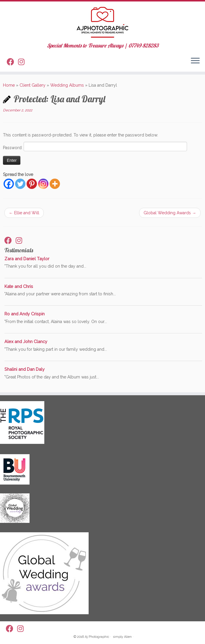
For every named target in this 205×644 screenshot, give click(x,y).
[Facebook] (9, 184)
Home (9, 85)
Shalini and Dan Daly (25, 369)
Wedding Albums (67, 85)
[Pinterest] (32, 184)
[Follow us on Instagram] (23, 63)
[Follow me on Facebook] (12, 63)
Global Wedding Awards (170, 213)
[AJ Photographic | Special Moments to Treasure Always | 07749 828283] (102, 22)
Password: (95, 146)
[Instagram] (43, 184)
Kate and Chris (19, 286)
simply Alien (122, 637)
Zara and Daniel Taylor (27, 259)
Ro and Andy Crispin (25, 314)
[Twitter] (20, 184)
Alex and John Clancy (26, 341)
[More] (55, 184)
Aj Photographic (97, 637)
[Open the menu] (195, 61)
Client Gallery (32, 85)
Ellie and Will (24, 213)
